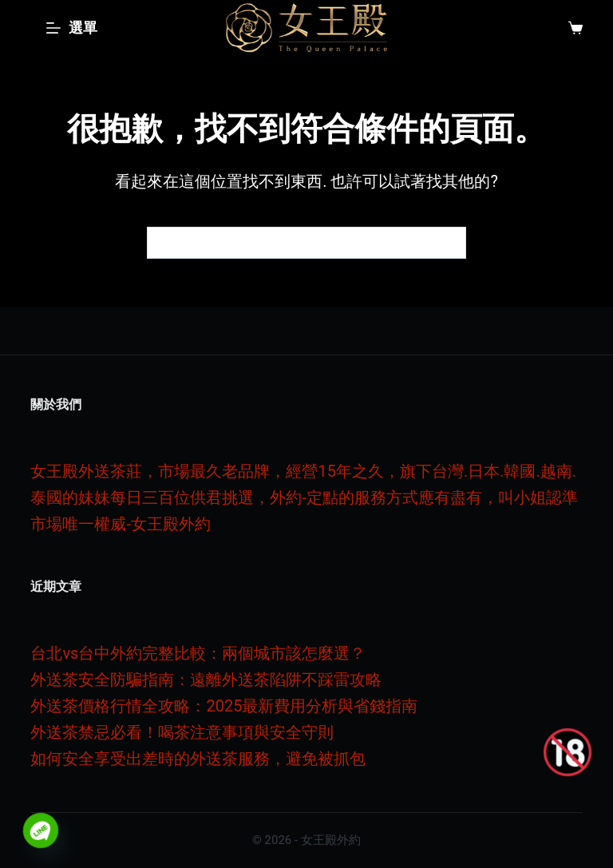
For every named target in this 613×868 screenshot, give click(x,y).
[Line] (41, 830)
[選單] (72, 28)
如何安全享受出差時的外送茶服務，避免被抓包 (198, 759)
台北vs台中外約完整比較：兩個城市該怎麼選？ (198, 653)
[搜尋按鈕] (450, 243)
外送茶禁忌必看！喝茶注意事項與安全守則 (182, 732)
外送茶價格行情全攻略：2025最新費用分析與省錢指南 (224, 706)
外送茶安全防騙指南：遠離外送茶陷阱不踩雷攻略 (206, 680)
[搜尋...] (291, 243)
